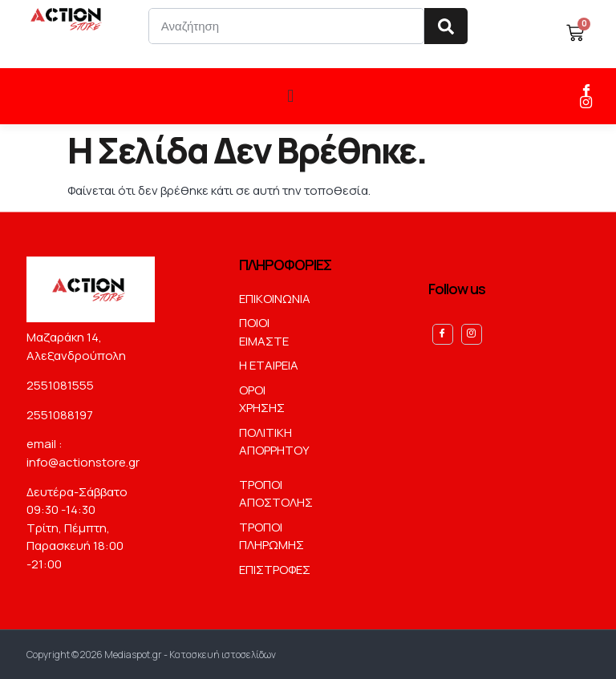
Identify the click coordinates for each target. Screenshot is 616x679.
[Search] (446, 26)
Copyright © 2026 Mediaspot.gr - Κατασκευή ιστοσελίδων (151, 654)
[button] (291, 96)
